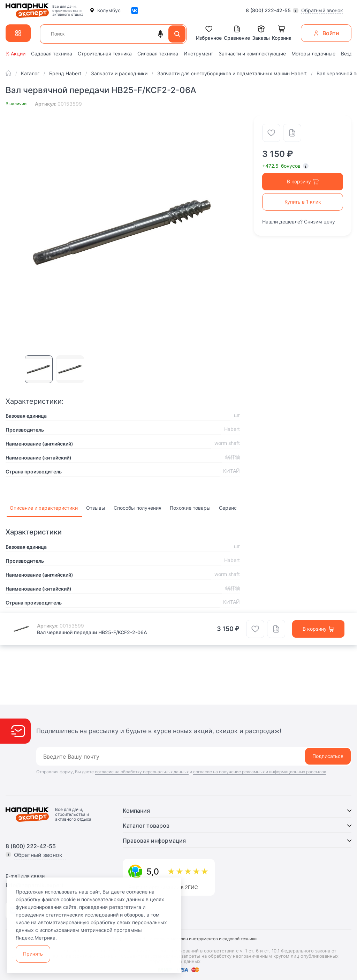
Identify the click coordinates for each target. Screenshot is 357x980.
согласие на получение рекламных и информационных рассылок (260, 772)
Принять (33, 954)
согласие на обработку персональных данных (142, 772)
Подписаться (328, 756)
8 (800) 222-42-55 (268, 10)
